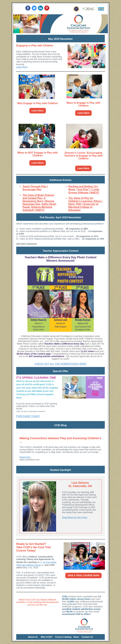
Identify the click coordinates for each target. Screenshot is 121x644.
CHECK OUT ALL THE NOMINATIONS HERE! (60, 364)
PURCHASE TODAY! (28, 416)
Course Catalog (63, 637)
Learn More (22, 67)
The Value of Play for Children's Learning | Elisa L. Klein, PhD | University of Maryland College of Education (86, 204)
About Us (33, 637)
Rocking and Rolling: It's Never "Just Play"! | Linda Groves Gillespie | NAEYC (84, 189)
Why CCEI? (47, 637)
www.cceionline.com (29, 460)
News (76, 637)
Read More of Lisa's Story (75, 517)
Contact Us (87, 637)
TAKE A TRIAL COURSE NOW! (83, 575)
